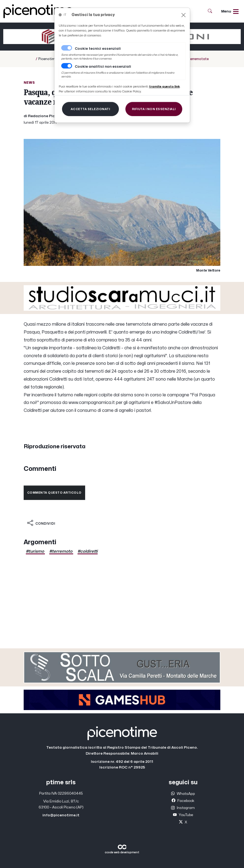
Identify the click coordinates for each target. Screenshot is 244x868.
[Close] (183, 15)
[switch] (67, 66)
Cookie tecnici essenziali (98, 49)
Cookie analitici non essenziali (103, 67)
